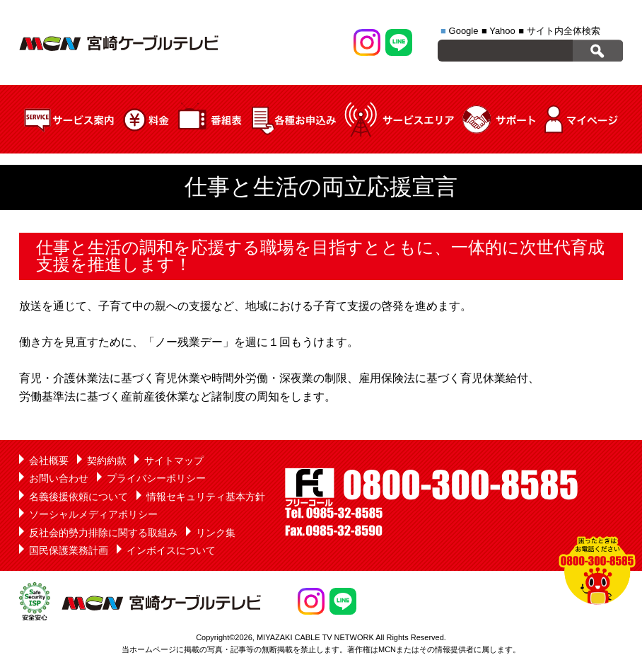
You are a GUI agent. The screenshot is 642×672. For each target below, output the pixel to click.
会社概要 (49, 460)
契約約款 (107, 460)
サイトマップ (174, 460)
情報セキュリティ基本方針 (206, 497)
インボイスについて (171, 550)
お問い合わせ (59, 478)
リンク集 (216, 533)
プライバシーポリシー (156, 478)
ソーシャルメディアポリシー (93, 514)
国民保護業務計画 (69, 550)
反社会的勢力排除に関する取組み (103, 533)
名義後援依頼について (78, 497)
